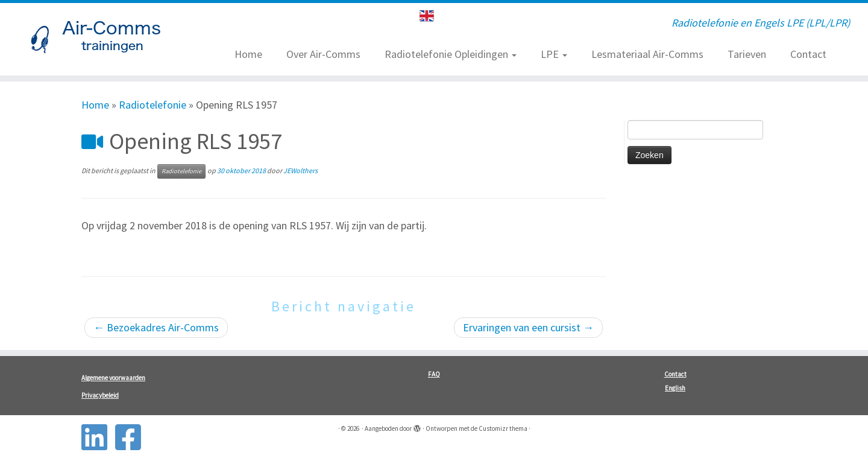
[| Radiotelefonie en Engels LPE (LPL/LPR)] (100, 39)
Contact (808, 54)
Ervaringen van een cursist (528, 327)
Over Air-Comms (323, 54)
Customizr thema (503, 428)
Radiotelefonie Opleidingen (451, 54)
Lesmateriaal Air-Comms (647, 54)
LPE (554, 54)
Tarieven (747, 54)
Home (248, 54)
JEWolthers (300, 170)
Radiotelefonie (153, 105)
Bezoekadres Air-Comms (156, 327)
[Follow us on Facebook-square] (132, 437)
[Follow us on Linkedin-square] (98, 437)
